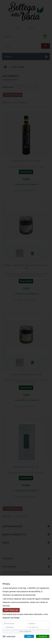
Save (29, 636)
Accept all (43, 636)
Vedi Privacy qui (11, 610)
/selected (9, 636)
